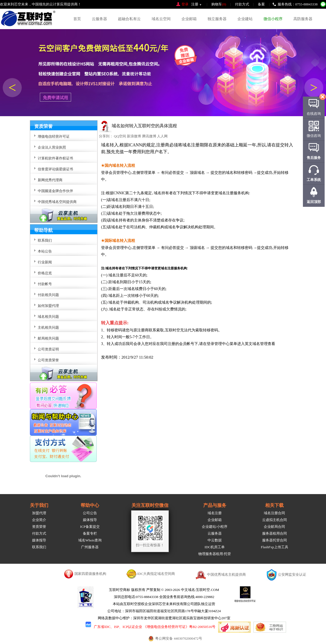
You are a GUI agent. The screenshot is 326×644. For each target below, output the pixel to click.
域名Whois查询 (90, 540)
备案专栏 (90, 533)
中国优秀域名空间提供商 (57, 202)
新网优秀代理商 (50, 180)
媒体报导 (39, 540)
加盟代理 (39, 513)
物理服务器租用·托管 (215, 554)
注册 (195, 4)
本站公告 (45, 251)
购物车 (219, 4)
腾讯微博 (149, 136)
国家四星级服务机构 (90, 574)
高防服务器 (303, 19)
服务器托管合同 (275, 540)
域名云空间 (161, 19)
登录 (185, 4)
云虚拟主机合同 (275, 520)
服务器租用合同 (275, 533)
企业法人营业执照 (52, 147)
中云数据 (215, 540)
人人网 (162, 136)
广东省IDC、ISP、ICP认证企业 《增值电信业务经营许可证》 (141, 627)
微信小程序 (273, 19)
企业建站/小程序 (215, 527)
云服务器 (99, 19)
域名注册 (215, 513)
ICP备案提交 (90, 527)
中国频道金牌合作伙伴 (55, 191)
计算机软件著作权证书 (55, 158)
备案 (261, 4)
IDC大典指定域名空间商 (156, 574)
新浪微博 (134, 136)
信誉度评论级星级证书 (55, 169)
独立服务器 (217, 19)
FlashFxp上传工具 (274, 547)
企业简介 (39, 520)
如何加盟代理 (48, 306)
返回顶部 (314, 202)
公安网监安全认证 (292, 574)
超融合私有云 (129, 19)
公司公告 (90, 513)
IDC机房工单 (215, 547)
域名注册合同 (274, 513)
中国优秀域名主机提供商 (226, 574)
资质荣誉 (39, 527)
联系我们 (39, 547)
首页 (77, 19)
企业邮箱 (189, 19)
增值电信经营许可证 (54, 136)
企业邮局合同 (274, 527)
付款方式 (242, 4)
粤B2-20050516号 (202, 627)
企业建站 (245, 19)
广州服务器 (90, 547)
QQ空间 (120, 136)
